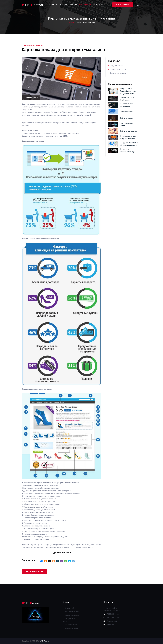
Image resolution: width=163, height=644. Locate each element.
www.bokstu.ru (110, 625)
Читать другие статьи (34, 572)
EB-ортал (32, 5)
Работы (73, 5)
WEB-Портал (45, 641)
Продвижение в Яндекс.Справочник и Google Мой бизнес (128, 91)
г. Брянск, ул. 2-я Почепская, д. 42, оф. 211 (112, 609)
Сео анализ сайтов (70, 625)
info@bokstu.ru (110, 621)
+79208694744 (123, 5)
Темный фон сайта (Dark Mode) (127, 99)
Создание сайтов (116, 66)
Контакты (98, 5)
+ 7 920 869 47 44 (111, 614)
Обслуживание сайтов (69, 620)
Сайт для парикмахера (128, 131)
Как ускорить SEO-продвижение (127, 105)
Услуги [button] (63, 5)
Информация (85, 5)
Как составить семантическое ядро (128, 150)
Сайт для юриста (126, 118)
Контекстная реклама (117, 73)
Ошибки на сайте (126, 112)
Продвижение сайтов (117, 69)
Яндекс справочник (70, 628)
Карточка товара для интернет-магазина (128, 137)
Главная (53, 5)
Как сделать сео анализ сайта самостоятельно (129, 144)
